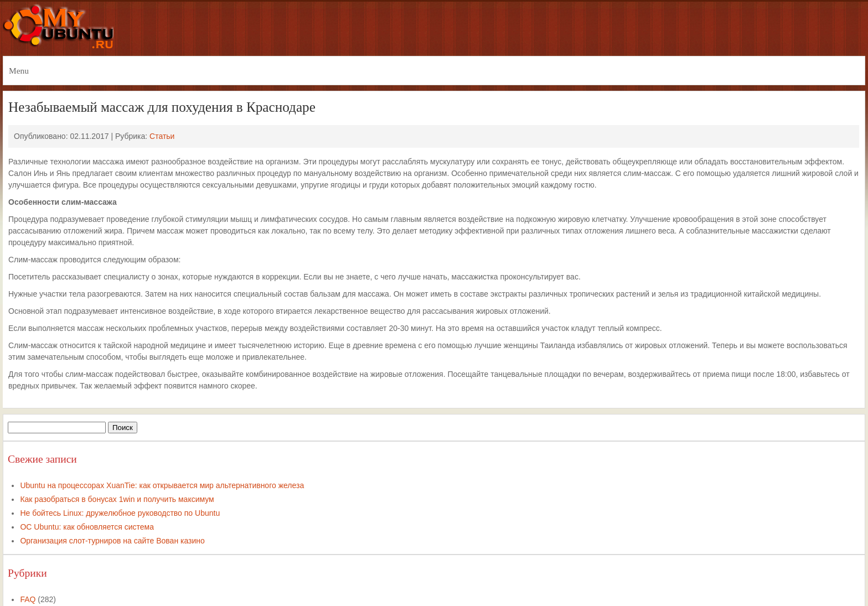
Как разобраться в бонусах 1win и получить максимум (117, 499)
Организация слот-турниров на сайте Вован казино (112, 541)
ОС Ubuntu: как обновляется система (87, 527)
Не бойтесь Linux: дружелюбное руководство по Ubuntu (120, 513)
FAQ (28, 599)
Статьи (162, 136)
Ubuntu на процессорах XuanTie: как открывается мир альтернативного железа (162, 485)
